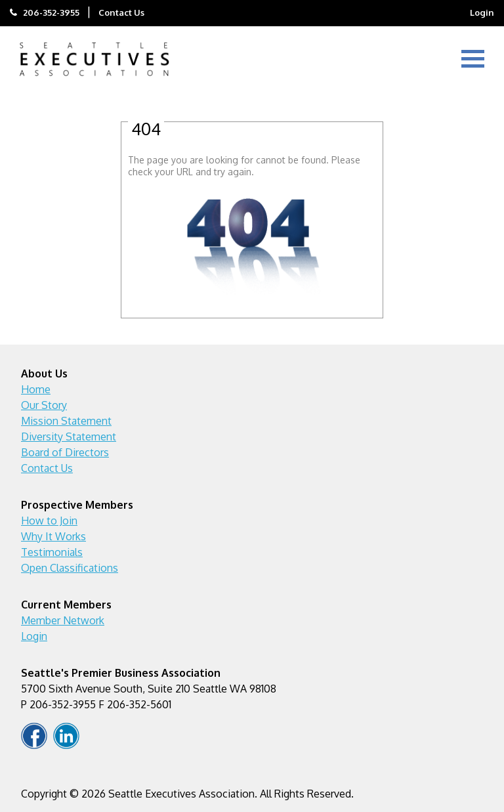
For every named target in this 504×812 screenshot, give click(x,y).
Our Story (44, 405)
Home (36, 389)
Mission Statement (66, 421)
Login (482, 12)
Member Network (63, 620)
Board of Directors (65, 452)
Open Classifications (70, 568)
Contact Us (121, 12)
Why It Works (53, 536)
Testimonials (52, 552)
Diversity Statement (69, 437)
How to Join (49, 521)
